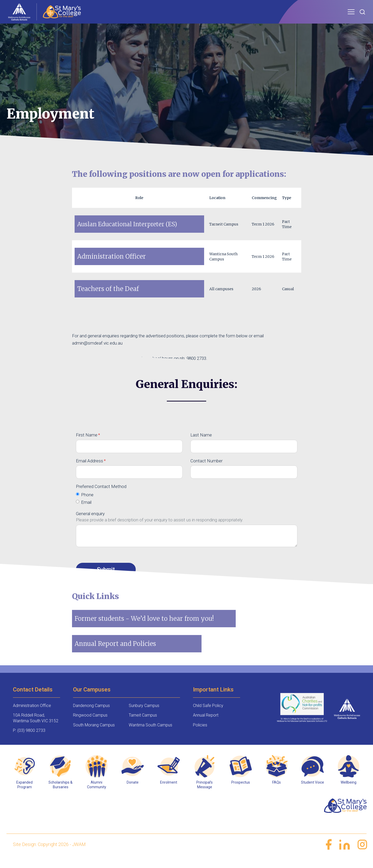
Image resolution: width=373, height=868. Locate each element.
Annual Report (206, 724)
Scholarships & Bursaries (60, 794)
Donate (133, 791)
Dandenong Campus (91, 715)
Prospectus (241, 791)
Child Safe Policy (208, 715)
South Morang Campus (94, 734)
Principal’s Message (205, 794)
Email (86, 511)
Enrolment (169, 791)
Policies (200, 734)
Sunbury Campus (144, 715)
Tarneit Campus (143, 724)
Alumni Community (97, 794)
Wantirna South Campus (150, 734)
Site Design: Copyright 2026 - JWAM (49, 853)
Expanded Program (24, 794)
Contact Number (206, 470)
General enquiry (90, 523)
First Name (87, 444)
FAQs (277, 791)
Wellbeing (349, 791)
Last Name (201, 444)
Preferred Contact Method (101, 495)
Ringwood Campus (90, 724)
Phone (87, 504)
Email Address (89, 470)
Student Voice (313, 791)
